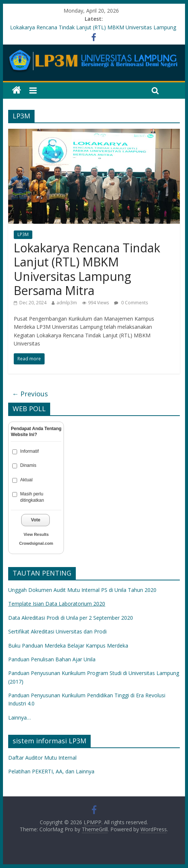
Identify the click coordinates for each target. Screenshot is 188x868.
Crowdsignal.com (36, 543)
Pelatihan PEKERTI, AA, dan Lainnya (51, 771)
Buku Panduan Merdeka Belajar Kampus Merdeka (68, 646)
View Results (36, 534)
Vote (35, 520)
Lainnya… (20, 718)
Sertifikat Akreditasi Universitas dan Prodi (57, 631)
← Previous (30, 394)
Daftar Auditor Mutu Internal (42, 758)
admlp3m (67, 303)
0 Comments (131, 303)
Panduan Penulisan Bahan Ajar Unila (52, 659)
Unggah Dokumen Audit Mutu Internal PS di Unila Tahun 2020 (82, 590)
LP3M (23, 234)
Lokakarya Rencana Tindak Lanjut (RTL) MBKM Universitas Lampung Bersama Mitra (87, 269)
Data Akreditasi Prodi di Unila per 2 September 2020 (71, 618)
